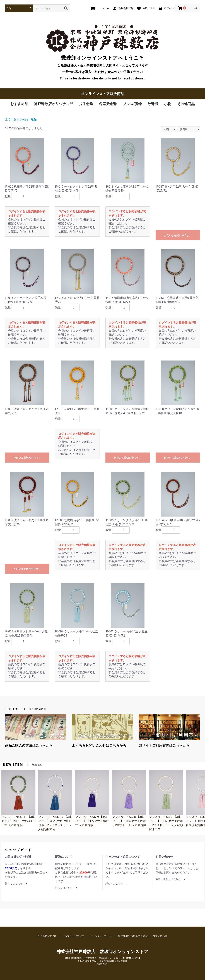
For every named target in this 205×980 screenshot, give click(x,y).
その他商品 (186, 104)
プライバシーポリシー (101, 936)
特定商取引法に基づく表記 (133, 936)
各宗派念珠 (108, 104)
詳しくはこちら (16, 884)
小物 (168, 104)
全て (8, 119)
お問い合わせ (160, 936)
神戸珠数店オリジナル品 (54, 104)
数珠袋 (153, 104)
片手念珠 (86, 104)
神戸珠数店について (49, 936)
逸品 (34, 119)
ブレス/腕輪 (132, 104)
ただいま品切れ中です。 (178, 235)
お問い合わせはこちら (170, 879)
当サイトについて (74, 936)
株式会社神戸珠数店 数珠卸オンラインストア (103, 952)
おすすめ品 (19, 104)
